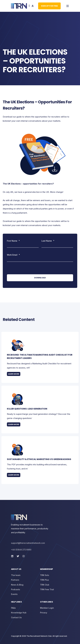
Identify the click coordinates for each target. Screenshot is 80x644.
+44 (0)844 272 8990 (21, 550)
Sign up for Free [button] (49, 6)
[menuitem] (25, 571)
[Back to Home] (19, 6)
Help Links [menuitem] (16, 602)
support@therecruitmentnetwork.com (28, 543)
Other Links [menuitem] (46, 602)
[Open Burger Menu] (68, 6)
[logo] (19, 517)
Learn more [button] (14, 374)
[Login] (33, 6)
